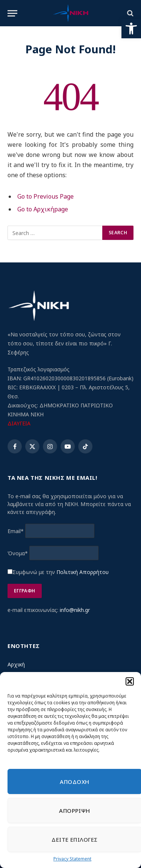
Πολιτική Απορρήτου (83, 572)
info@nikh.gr (75, 610)
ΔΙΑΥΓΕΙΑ (19, 423)
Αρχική (16, 664)
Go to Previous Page (45, 196)
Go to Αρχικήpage (43, 209)
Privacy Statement (72, 859)
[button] (131, 29)
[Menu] (12, 13)
